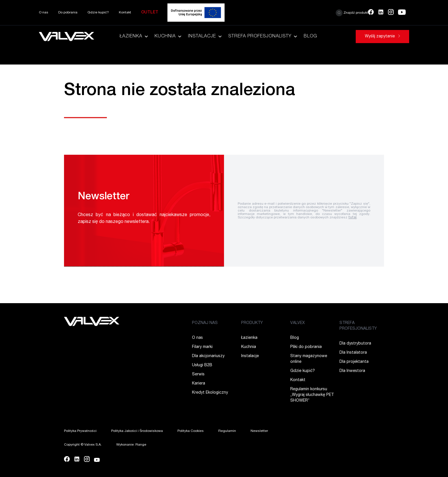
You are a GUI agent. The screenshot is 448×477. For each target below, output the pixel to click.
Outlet (150, 13)
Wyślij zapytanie (382, 37)
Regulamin (227, 431)
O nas (44, 13)
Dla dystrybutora (355, 344)
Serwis (198, 375)
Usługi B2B (202, 365)
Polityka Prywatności (80, 431)
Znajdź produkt (352, 13)
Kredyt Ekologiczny (210, 393)
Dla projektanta (354, 362)
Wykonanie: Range (131, 445)
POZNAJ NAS (205, 323)
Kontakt (125, 13)
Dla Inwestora (352, 371)
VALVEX (298, 323)
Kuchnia (168, 37)
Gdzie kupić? (98, 13)
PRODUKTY (252, 323)
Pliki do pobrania (306, 347)
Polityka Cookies (191, 431)
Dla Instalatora (353, 353)
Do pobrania (68, 13)
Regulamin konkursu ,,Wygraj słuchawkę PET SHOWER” (312, 395)
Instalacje (205, 37)
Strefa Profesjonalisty (263, 37)
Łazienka (134, 37)
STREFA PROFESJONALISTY (358, 326)
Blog (310, 37)
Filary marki (202, 347)
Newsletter (259, 431)
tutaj (352, 218)
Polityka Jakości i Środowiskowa (137, 431)
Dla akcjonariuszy (208, 356)
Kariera (199, 384)
